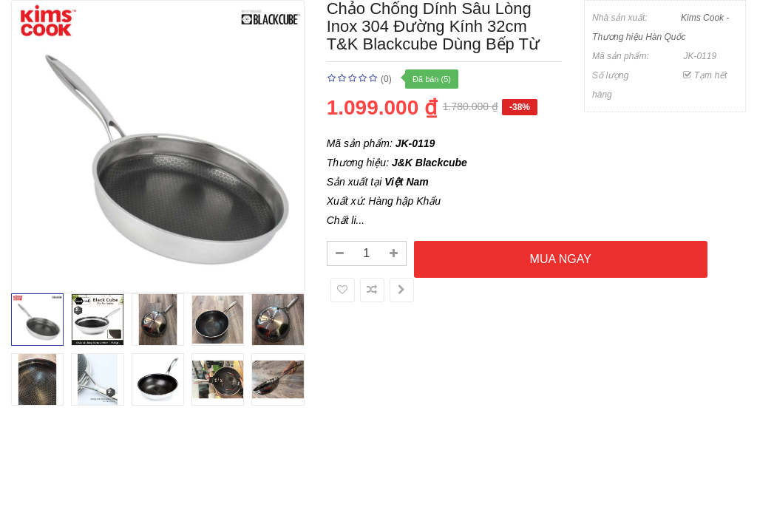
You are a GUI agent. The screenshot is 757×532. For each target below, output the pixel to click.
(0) (386, 79)
